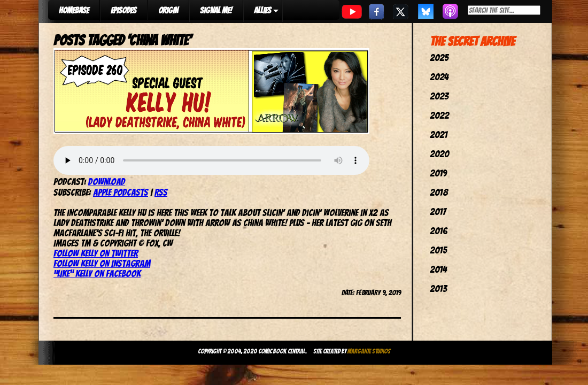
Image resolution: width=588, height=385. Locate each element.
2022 (439, 115)
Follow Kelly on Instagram (102, 263)
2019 (438, 173)
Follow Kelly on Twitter (96, 253)
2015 (438, 250)
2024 (439, 77)
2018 (439, 192)
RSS (161, 192)
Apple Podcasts (121, 192)
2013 (438, 288)
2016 (439, 231)
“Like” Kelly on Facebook (97, 274)
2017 (438, 211)
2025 (439, 57)
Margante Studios (369, 351)
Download (107, 182)
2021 (439, 134)
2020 (439, 154)
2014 (438, 269)
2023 (439, 96)
